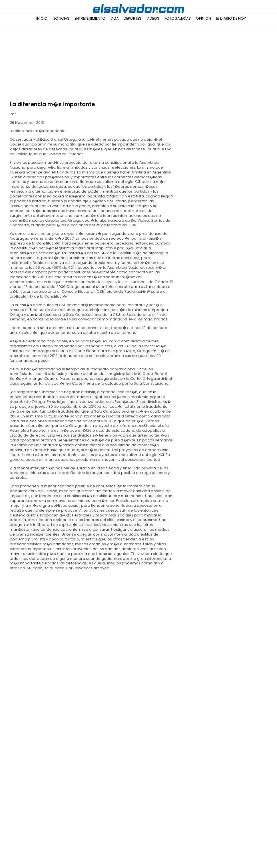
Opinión (203, 18)
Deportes (133, 18)
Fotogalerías (178, 18)
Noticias (61, 18)
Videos (153, 18)
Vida (115, 18)
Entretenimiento (90, 18)
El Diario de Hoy (231, 18)
